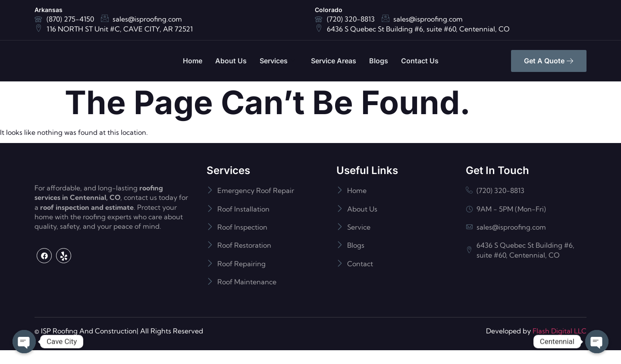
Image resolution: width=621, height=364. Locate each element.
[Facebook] (44, 291)
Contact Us (420, 61)
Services (278, 61)
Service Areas (334, 61)
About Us (231, 61)
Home (193, 61)
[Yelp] (64, 291)
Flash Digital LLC (560, 344)
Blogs (379, 61)
